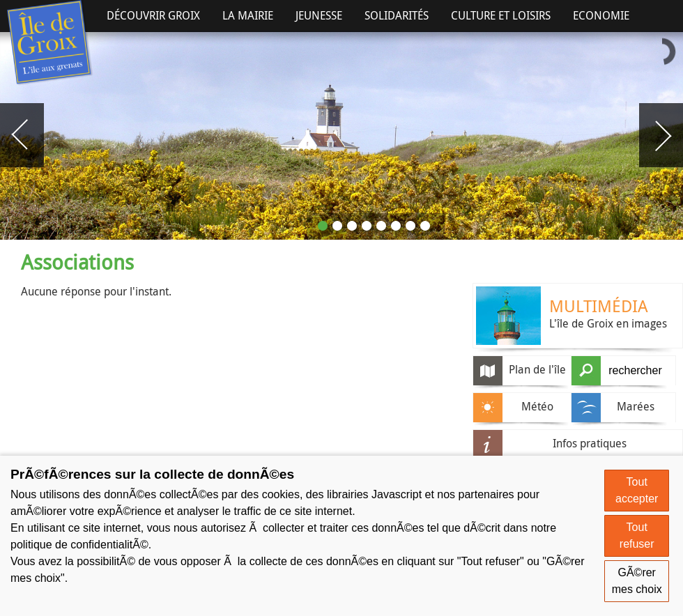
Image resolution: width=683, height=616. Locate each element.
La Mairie (248, 15)
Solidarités (397, 15)
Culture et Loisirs (501, 15)
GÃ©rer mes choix (637, 581)
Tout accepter (637, 490)
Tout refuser (637, 536)
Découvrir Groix (153, 15)
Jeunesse (319, 15)
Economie (601, 15)
